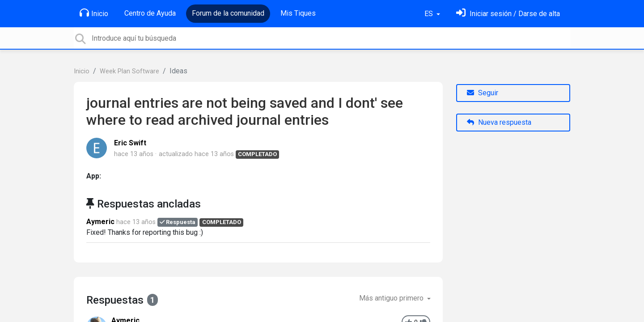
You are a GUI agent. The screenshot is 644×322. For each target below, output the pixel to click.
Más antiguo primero (392, 298)
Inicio (94, 13)
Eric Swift (130, 143)
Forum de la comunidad (228, 13)
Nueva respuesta (499, 122)
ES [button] (430, 14)
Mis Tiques (298, 13)
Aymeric (100, 222)
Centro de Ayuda (150, 13)
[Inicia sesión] (508, 14)
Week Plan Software (129, 71)
